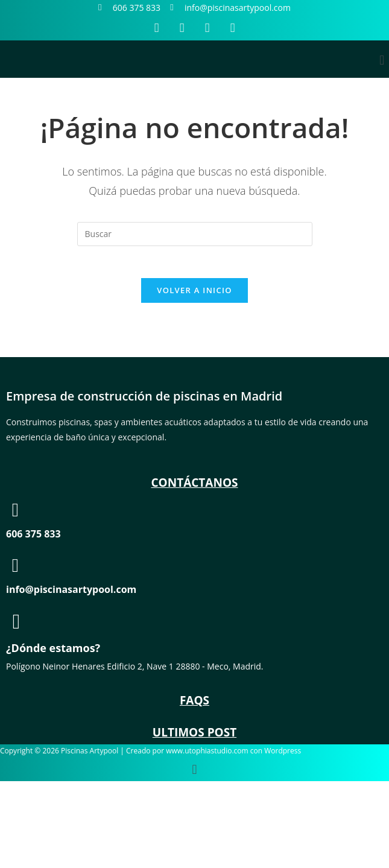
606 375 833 (33, 538)
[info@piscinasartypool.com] (15, 570)
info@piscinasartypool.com (71, 594)
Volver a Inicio (194, 294)
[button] (382, 59)
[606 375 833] (15, 514)
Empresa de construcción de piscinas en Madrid (144, 400)
